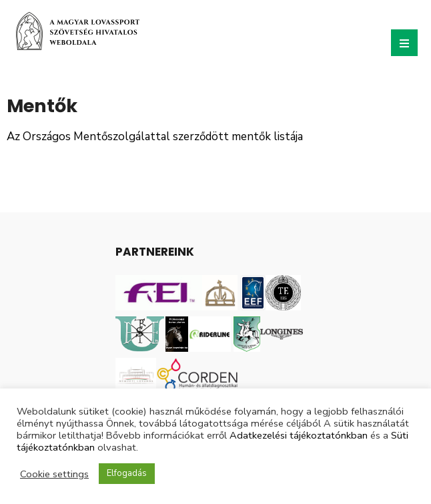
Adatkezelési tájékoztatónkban (299, 435)
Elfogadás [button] (127, 473)
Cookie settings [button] (54, 474)
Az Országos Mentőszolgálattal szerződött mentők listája (155, 137)
